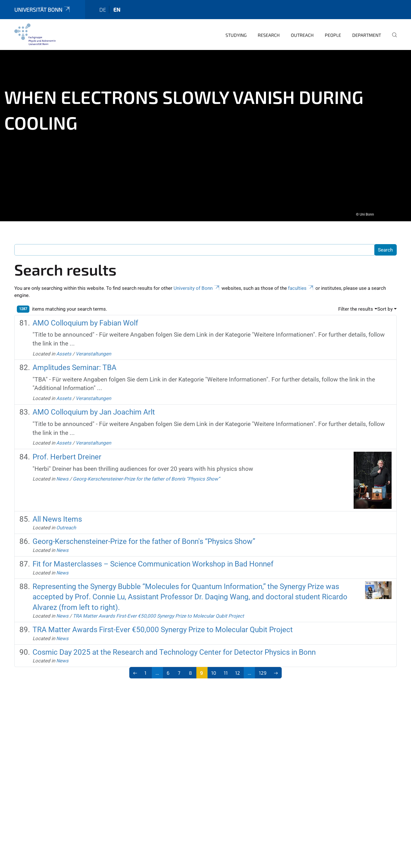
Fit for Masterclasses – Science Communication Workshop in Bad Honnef (153, 560)
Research (269, 31)
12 (238, 669)
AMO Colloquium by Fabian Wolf (85, 319)
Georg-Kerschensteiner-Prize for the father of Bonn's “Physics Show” (146, 475)
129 (263, 669)
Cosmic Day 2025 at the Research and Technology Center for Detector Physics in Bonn (174, 648)
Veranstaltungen (93, 350)
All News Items (57, 515)
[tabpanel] (205, 132)
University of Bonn (197, 284)
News (62, 475)
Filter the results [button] (356, 305)
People (333, 31)
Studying (236, 31)
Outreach (302, 31)
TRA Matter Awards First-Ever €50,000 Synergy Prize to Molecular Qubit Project (158, 612)
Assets (64, 350)
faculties (301, 284)
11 (226, 669)
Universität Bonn (43, 6)
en (117, 6)
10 (214, 669)
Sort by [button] (385, 305)
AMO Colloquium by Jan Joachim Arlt (94, 408)
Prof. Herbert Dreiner (67, 453)
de (103, 6)
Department (367, 31)
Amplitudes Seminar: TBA (74, 363)
